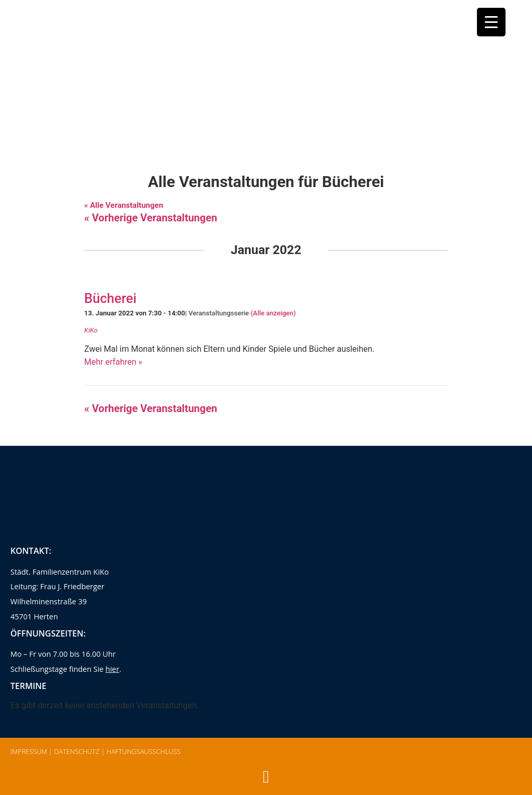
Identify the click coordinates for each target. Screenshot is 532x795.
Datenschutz (77, 751)
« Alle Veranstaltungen (124, 205)
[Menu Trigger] (491, 22)
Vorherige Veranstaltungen (151, 218)
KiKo (91, 330)
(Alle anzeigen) (273, 313)
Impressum (29, 751)
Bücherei (110, 298)
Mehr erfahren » (113, 362)
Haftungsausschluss (143, 751)
